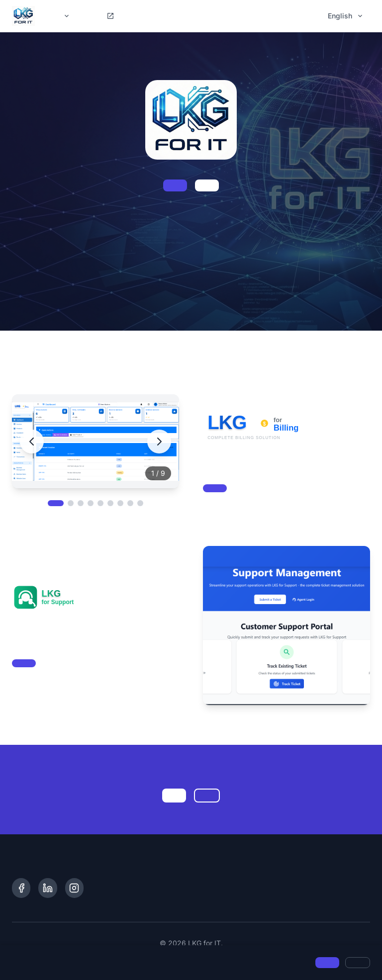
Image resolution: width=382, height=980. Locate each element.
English (346, 16)
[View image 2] (71, 503)
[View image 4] (91, 503)
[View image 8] (130, 503)
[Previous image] (32, 442)
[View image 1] (56, 503)
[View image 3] (81, 503)
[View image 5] (100, 503)
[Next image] (159, 442)
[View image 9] (140, 503)
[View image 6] (110, 503)
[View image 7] (120, 503)
